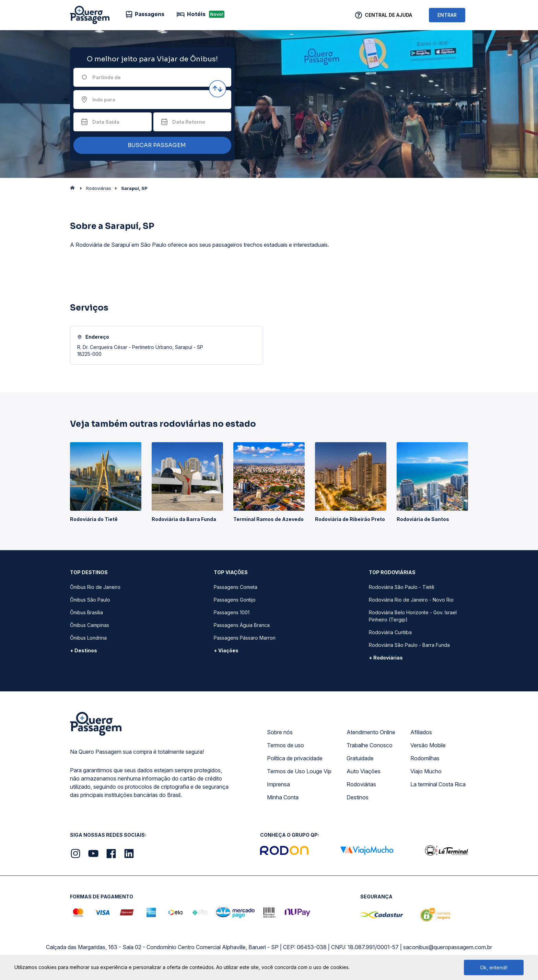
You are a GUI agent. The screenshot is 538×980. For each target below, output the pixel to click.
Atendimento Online (371, 732)
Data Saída (106, 122)
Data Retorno (189, 122)
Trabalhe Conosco (370, 745)
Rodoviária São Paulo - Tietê (402, 587)
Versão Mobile (428, 745)
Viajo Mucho (426, 771)
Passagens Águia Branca (242, 625)
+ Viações (226, 650)
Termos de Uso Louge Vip (299, 771)
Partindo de (107, 77)
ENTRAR (447, 15)
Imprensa (278, 784)
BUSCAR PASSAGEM (151, 146)
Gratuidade (360, 758)
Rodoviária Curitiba (390, 632)
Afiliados (421, 732)
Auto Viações (364, 771)
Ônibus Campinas (90, 625)
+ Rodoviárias (386, 658)
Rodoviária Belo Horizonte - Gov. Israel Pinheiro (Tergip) (413, 616)
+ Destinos (84, 650)
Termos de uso (285, 745)
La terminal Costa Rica (438, 784)
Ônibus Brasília (86, 612)
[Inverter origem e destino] (218, 89)
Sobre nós (280, 732)
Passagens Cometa (236, 587)
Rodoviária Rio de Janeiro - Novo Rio (411, 600)
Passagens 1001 (232, 612)
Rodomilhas (425, 758)
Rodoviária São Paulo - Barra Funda (409, 645)
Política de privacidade (295, 758)
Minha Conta (283, 797)
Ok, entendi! (494, 967)
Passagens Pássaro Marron (245, 638)
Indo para (104, 100)
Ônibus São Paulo (90, 600)
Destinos (358, 797)
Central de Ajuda (388, 15)
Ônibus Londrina (88, 638)
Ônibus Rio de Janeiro (95, 587)
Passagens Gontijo (235, 600)
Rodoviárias (361, 784)
